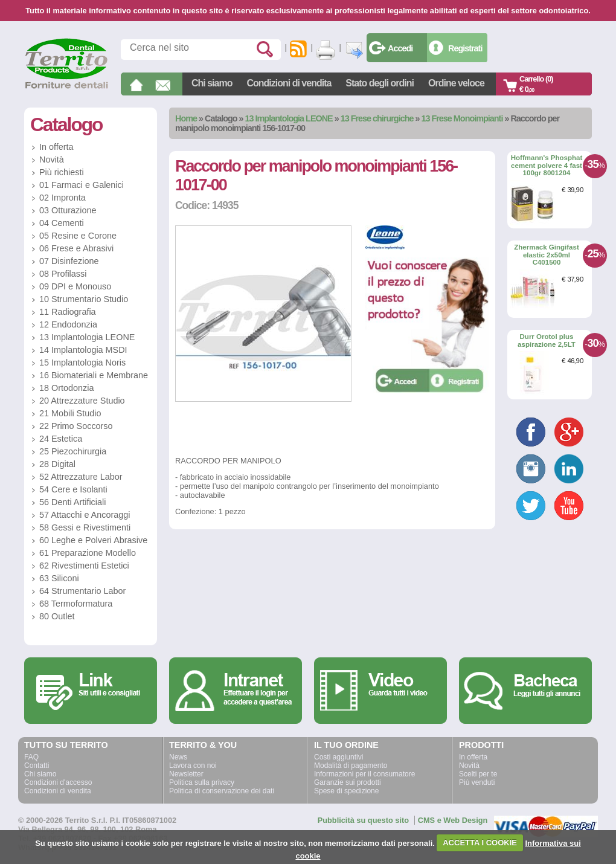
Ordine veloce (456, 83)
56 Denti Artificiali (72, 502)
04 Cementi (62, 223)
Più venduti (477, 782)
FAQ (31, 757)
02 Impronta (63, 198)
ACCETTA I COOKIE (480, 843)
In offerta (56, 147)
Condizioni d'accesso (58, 782)
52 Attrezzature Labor (81, 477)
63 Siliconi (59, 578)
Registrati (465, 48)
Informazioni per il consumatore (364, 774)
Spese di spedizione (346, 791)
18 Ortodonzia (66, 388)
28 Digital (57, 464)
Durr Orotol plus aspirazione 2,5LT (547, 340)
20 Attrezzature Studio (82, 401)
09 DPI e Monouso (75, 286)
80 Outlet (57, 616)
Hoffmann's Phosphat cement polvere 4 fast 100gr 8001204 (547, 165)
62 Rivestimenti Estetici (84, 566)
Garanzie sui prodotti (348, 782)
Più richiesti (62, 172)
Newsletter (186, 774)
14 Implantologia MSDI (83, 350)
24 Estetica (61, 439)
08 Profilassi (63, 274)
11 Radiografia (68, 312)
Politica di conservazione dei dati (222, 791)
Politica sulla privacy (202, 782)
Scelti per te (478, 774)
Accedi (400, 48)
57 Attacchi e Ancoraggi (85, 515)
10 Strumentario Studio (84, 299)
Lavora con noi (193, 766)
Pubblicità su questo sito (363, 820)
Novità (52, 160)
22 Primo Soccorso (76, 426)
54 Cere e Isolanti (73, 489)
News (178, 757)
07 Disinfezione (69, 261)
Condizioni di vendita (289, 83)
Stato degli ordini (380, 83)
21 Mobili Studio (70, 413)
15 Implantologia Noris (82, 363)
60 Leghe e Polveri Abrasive (93, 540)
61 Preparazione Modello (88, 553)
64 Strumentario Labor (82, 591)
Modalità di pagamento (351, 766)
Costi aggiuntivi (338, 757)
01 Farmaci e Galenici (82, 185)
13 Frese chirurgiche (377, 118)
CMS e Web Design (453, 820)
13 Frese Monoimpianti (462, 118)
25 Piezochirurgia (73, 451)
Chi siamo (212, 83)
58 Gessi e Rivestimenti (85, 527)
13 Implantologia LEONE (289, 118)
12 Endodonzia (68, 324)
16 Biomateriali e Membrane (94, 375)
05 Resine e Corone (78, 236)
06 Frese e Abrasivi (76, 248)
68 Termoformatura (76, 604)
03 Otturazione (68, 210)
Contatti (37, 766)
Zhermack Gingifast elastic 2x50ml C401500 (547, 255)
